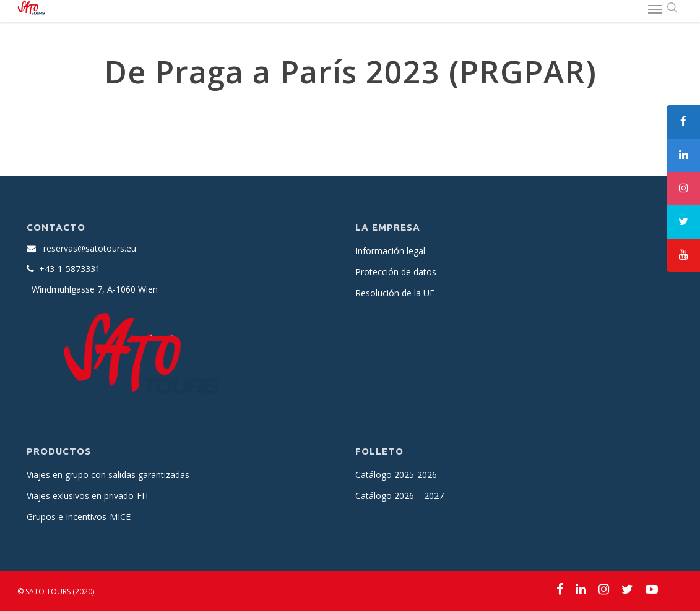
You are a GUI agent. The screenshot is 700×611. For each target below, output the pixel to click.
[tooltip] (683, 122)
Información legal (390, 251)
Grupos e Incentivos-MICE (79, 517)
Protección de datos (396, 272)
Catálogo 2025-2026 (396, 475)
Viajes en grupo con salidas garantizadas (108, 475)
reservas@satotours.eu (90, 248)
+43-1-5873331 (70, 269)
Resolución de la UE (395, 293)
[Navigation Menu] (655, 9)
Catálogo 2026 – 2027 (400, 496)
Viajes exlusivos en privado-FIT (88, 496)
